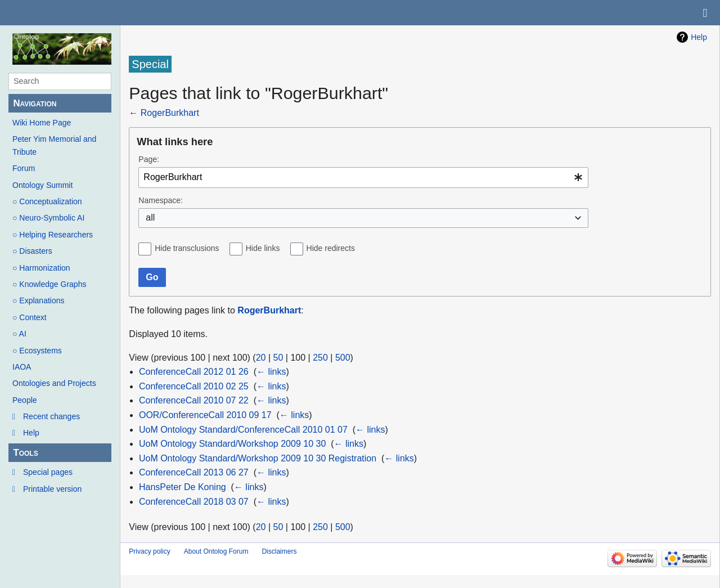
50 (278, 358)
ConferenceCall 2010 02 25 (194, 386)
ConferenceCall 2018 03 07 (194, 502)
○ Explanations (39, 300)
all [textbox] (150, 217)
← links (271, 372)
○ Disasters (32, 251)
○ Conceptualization (47, 201)
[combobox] (363, 178)
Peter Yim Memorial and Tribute (54, 145)
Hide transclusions (187, 248)
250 (320, 358)
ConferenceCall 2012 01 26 (194, 372)
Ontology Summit (42, 185)
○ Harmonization (41, 268)
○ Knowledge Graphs (49, 284)
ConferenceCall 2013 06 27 (194, 472)
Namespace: (161, 200)
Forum (24, 168)
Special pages (48, 472)
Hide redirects (331, 248)
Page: (149, 159)
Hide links (263, 248)
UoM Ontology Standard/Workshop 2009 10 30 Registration (258, 458)
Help (31, 433)
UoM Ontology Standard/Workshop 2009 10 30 (232, 444)
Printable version (52, 489)
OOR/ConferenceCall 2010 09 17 (205, 415)
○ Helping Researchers (53, 235)
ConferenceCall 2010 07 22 (194, 400)
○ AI (19, 334)
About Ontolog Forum (216, 551)
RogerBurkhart (170, 113)
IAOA (22, 367)
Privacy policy (149, 551)
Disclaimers (279, 551)
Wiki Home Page (42, 123)
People (25, 400)
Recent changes (51, 416)
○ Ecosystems (37, 351)
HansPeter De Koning (183, 487)
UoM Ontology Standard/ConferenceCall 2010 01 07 (243, 430)
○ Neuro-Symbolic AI (48, 218)
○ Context (30, 317)
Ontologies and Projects (54, 383)
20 (261, 358)
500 (343, 358)
